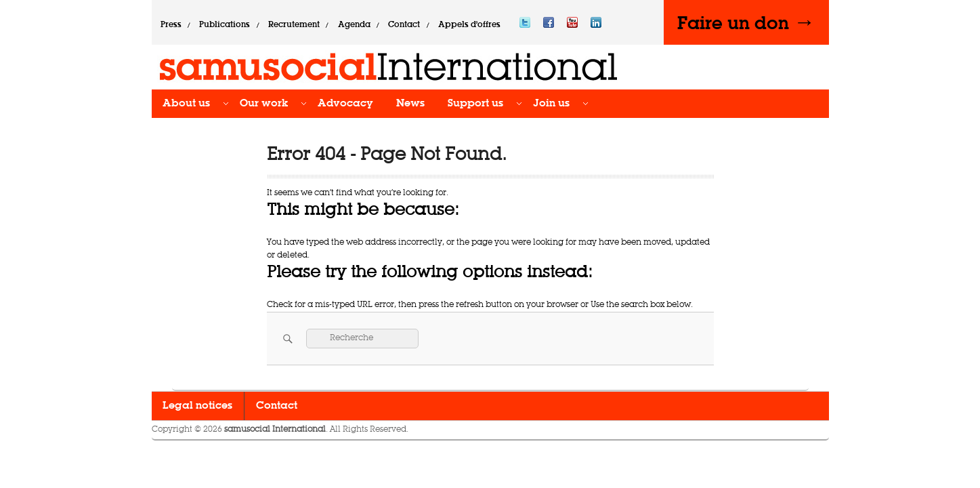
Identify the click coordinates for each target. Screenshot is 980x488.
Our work (264, 104)
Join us (551, 104)
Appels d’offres (469, 25)
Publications (225, 25)
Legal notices (197, 406)
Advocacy (345, 104)
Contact (404, 25)
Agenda (354, 25)
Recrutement (294, 25)
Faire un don (746, 22)
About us (186, 104)
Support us (475, 104)
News (410, 104)
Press (171, 25)
